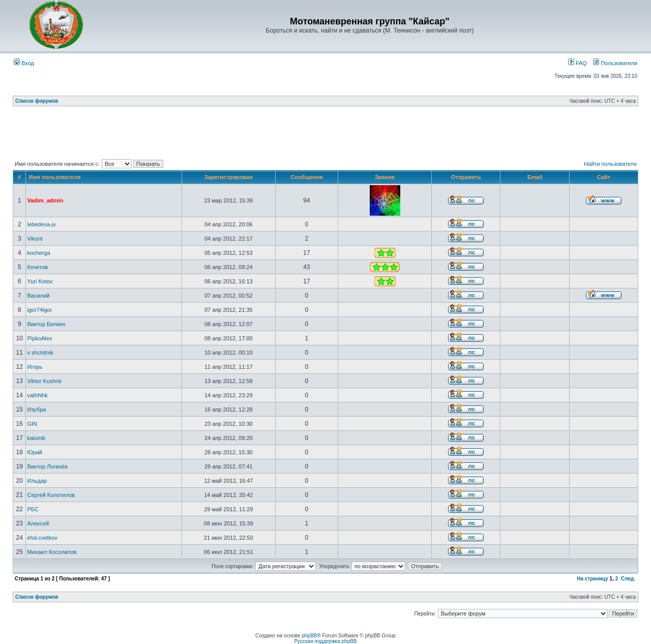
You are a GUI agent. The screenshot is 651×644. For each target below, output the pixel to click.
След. (628, 579)
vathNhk (37, 395)
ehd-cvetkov (42, 538)
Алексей (38, 523)
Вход (24, 63)
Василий (38, 296)
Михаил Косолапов (52, 552)
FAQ (578, 63)
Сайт (604, 177)
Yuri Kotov (40, 281)
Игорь (35, 367)
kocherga (38, 253)
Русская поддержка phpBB (325, 641)
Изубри (36, 409)
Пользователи (615, 63)
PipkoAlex (39, 338)
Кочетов (37, 267)
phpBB (309, 636)
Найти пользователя (610, 164)
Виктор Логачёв (47, 466)
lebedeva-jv (41, 224)
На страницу (593, 579)
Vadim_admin (45, 200)
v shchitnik (40, 353)
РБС (33, 509)
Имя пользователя (54, 177)
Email (535, 177)
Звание (385, 177)
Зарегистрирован (229, 177)
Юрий (35, 452)
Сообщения (306, 177)
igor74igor (39, 310)
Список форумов (37, 101)
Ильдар (37, 481)
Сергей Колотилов (51, 495)
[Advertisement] (325, 135)
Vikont (35, 239)
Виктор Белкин (46, 324)
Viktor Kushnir (44, 381)
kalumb (36, 438)
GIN (32, 424)
